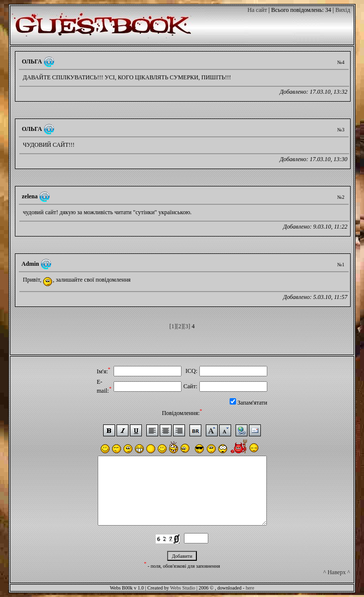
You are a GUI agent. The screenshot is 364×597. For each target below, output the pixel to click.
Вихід (343, 10)
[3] (187, 326)
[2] (180, 326)
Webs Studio (183, 588)
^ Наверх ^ (337, 572)
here (250, 588)
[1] (173, 326)
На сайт (257, 10)
